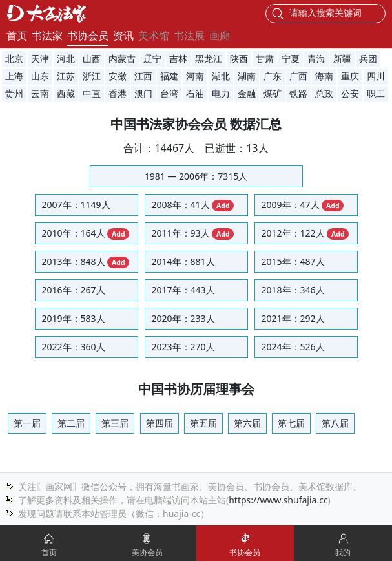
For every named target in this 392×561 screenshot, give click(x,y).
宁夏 (291, 59)
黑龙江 (209, 59)
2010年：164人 (86, 233)
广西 (298, 77)
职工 (376, 94)
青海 (316, 59)
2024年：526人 (293, 347)
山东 (40, 77)
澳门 (143, 94)
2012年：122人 (305, 233)
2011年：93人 (193, 233)
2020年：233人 (183, 318)
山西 (92, 59)
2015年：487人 (293, 261)
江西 (143, 77)
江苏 (66, 77)
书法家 (47, 36)
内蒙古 (122, 59)
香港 (118, 94)
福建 (169, 77)
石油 (195, 94)
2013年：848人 (86, 262)
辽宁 (152, 59)
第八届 (335, 423)
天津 (40, 59)
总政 (324, 94)
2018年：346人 (293, 290)
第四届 (160, 423)
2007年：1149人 (76, 205)
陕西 (239, 59)
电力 (221, 94)
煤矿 (273, 94)
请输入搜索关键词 (325, 13)
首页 (17, 36)
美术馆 (154, 36)
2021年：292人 (293, 318)
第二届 (71, 423)
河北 (66, 59)
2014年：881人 (183, 261)
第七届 (291, 423)
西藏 (66, 94)
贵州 (14, 94)
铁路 (298, 94)
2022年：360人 (74, 347)
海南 (324, 77)
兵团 (368, 59)
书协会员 (88, 36)
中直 (92, 94)
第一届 (27, 423)
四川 (376, 77)
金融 (247, 94)
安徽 (118, 77)
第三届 (115, 423)
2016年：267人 (74, 290)
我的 (343, 552)
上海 (14, 77)
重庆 (350, 77)
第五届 (203, 423)
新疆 (342, 59)
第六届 (247, 423)
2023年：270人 (183, 347)
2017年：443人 (183, 290)
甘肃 (265, 59)
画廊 (220, 36)
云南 (40, 94)
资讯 (123, 36)
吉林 (178, 59)
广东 (273, 77)
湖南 (247, 77)
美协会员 (147, 552)
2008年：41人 (193, 205)
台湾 (169, 94)
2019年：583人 (74, 318)
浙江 (92, 77)
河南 (195, 77)
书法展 (189, 36)
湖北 (221, 77)
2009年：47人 (303, 205)
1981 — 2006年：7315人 (196, 176)
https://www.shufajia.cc (278, 500)
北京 (14, 59)
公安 (350, 94)
